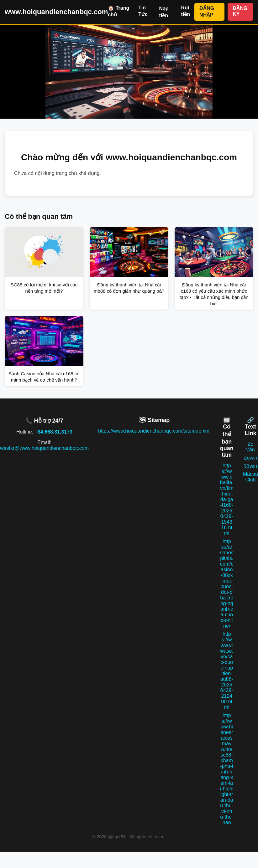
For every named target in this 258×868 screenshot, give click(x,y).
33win (250, 466)
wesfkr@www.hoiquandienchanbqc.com (44, 448)
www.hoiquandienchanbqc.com (56, 12)
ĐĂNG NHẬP (207, 12)
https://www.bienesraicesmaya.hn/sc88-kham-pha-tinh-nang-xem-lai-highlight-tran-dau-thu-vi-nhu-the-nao (227, 769)
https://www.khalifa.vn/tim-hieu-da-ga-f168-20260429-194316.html (227, 499)
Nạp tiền (164, 12)
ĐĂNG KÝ (240, 11)
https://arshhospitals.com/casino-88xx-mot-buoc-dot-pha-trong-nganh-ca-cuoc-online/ (227, 584)
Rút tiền (186, 11)
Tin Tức (143, 11)
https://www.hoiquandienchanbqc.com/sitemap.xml (154, 431)
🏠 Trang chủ (118, 11)
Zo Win (250, 447)
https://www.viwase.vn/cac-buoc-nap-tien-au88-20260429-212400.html (227, 671)
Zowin (251, 458)
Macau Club (250, 477)
